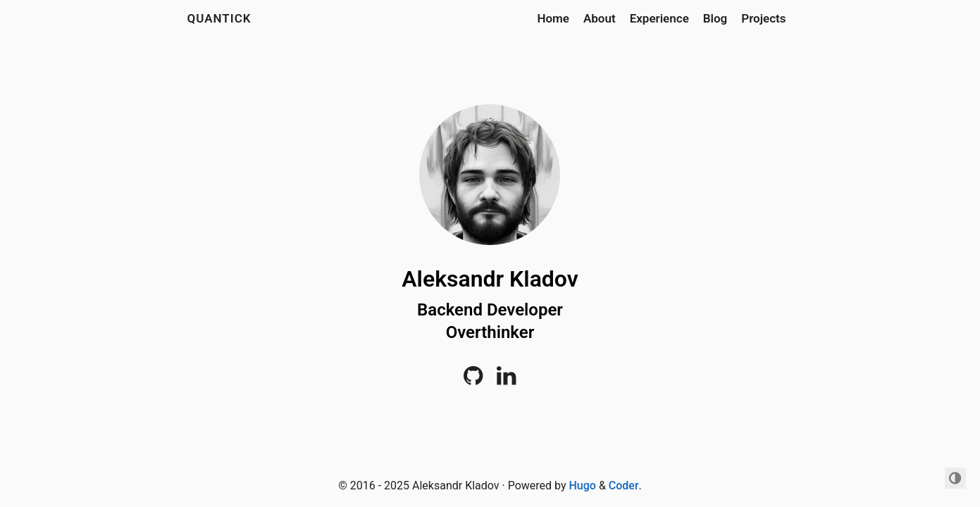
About (600, 18)
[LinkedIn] (506, 380)
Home (553, 18)
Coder (624, 486)
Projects (763, 18)
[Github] (473, 380)
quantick (219, 18)
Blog (715, 18)
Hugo (583, 486)
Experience (659, 18)
